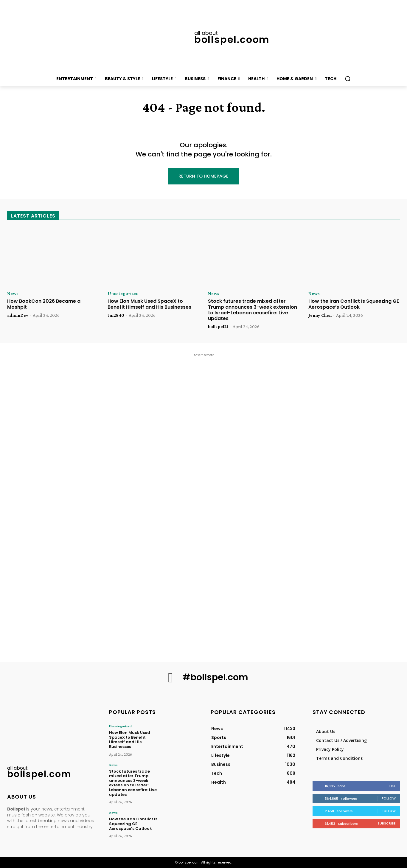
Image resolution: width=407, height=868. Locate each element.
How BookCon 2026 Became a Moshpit (44, 304)
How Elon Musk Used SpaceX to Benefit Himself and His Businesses (149, 304)
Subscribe (387, 823)
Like (393, 786)
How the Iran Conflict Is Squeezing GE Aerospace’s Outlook (354, 304)
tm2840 (116, 315)
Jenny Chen (320, 315)
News (13, 294)
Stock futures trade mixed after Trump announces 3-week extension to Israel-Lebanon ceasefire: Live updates (253, 310)
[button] (348, 79)
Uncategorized (123, 294)
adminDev (18, 315)
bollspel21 (218, 326)
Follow (389, 798)
